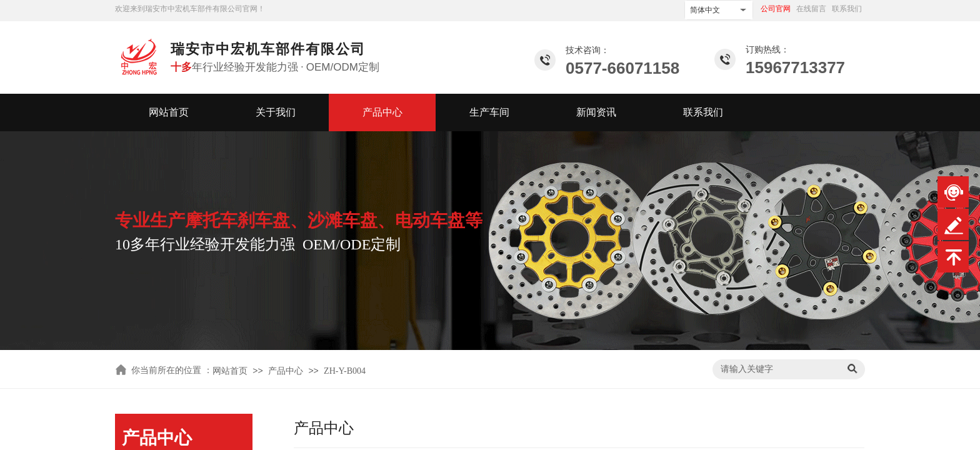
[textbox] (777, 369)
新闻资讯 (596, 112)
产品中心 (382, 112)
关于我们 (276, 112)
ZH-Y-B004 (345, 371)
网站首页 (169, 112)
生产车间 (489, 112)
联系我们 (703, 112)
